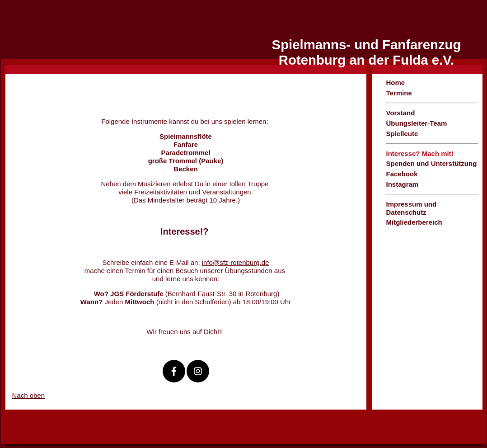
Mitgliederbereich (414, 222)
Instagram (403, 184)
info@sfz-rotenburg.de (236, 262)
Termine (399, 93)
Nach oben (29, 395)
